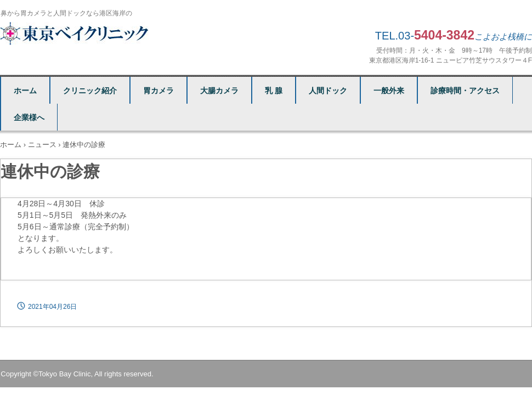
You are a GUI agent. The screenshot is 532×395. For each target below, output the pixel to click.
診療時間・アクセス (465, 91)
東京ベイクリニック (76, 33)
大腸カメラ (219, 91)
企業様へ (29, 117)
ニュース (42, 145)
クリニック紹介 (90, 91)
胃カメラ (159, 91)
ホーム (25, 91)
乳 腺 (274, 91)
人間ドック (328, 91)
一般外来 (389, 91)
